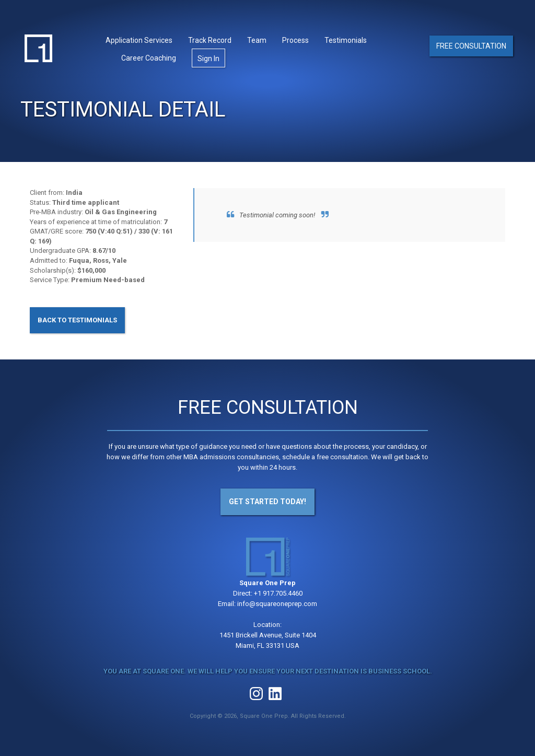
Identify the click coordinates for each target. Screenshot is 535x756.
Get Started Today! (267, 502)
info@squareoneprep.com (277, 604)
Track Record (210, 40)
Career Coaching (149, 58)
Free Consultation (471, 46)
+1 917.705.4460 (278, 593)
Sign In (208, 59)
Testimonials (346, 40)
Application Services (139, 40)
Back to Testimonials (77, 320)
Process (295, 40)
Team (257, 40)
